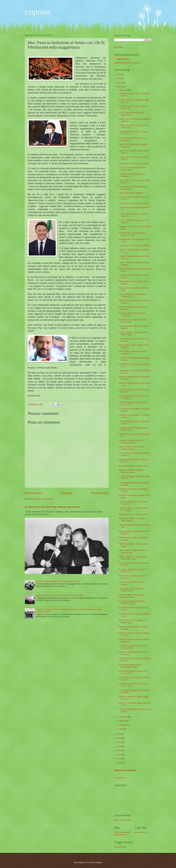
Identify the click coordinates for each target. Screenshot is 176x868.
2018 (119, 738)
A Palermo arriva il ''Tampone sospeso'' (134, 514)
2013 (119, 759)
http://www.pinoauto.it (123, 820)
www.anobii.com (141, 832)
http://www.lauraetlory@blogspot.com (122, 833)
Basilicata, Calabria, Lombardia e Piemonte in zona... (132, 471)
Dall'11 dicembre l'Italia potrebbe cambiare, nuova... (131, 596)
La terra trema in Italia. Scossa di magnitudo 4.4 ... (131, 114)
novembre (123, 717)
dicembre (123, 90)
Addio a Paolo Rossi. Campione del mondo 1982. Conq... (132, 558)
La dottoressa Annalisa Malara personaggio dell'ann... (130, 666)
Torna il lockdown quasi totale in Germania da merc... (131, 448)
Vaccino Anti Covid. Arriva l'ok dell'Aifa (134, 203)
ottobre (122, 721)
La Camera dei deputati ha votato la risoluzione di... (132, 571)
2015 (119, 751)
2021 (119, 83)
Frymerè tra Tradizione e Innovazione (133, 466)
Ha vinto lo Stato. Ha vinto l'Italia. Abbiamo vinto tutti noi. (53, 507)
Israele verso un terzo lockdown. (131, 193)
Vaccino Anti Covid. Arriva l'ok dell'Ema (134, 246)
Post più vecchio (100, 493)
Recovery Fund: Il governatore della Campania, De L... (133, 295)
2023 (119, 74)
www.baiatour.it (120, 847)
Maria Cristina (123, 59)
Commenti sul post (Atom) (43, 499)
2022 (119, 79)
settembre (123, 725)
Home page (66, 493)
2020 (119, 87)
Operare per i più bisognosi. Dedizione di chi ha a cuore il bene (60, 595)
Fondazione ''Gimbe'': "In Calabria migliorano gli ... (132, 520)
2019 (119, 734)
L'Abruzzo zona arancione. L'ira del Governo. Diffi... (132, 647)
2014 (119, 755)
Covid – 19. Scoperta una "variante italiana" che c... (132, 169)
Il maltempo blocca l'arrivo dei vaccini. (134, 163)
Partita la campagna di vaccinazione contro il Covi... (132, 403)
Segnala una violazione (125, 770)
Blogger (99, 862)
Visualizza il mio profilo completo (127, 63)
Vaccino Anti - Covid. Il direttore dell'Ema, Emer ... (131, 590)
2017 (119, 742)
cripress (38, 12)
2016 (119, 746)
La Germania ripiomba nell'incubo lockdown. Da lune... (132, 602)
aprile (122, 729)
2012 (119, 763)
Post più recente (33, 493)
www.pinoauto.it (120, 778)
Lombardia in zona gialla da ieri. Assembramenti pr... (131, 442)
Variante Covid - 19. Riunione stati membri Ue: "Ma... (132, 234)
